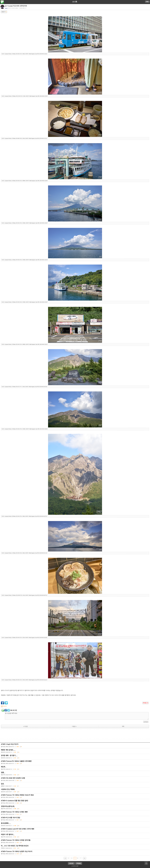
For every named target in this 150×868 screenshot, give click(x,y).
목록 (123, 726)
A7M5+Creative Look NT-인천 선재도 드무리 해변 (75, 831)
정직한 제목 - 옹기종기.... (75, 757)
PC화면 (79, 863)
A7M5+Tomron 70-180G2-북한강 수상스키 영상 (75, 797)
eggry (6, 8)
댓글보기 (4, 12)
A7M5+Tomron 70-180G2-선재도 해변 (75, 814)
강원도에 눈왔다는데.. (75, 808)
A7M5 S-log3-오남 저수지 (75, 746)
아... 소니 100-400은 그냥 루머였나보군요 (75, 847)
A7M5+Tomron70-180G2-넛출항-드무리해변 (75, 763)
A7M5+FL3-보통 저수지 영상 (75, 819)
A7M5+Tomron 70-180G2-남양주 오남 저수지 (75, 853)
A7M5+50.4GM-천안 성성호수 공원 (75, 780)
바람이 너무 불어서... (75, 836)
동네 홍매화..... (75, 825)
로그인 (71, 863)
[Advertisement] (75, 734)
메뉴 (147, 2)
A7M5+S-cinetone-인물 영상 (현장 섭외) (75, 802)
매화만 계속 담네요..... (75, 752)
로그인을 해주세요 (77, 716)
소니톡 (75, 2)
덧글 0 (4, 706)
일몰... (75, 774)
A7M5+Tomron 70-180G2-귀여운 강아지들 (75, 842)
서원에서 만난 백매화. (75, 791)
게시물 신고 (145, 703)
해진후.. (75, 768)
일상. (75, 785)
